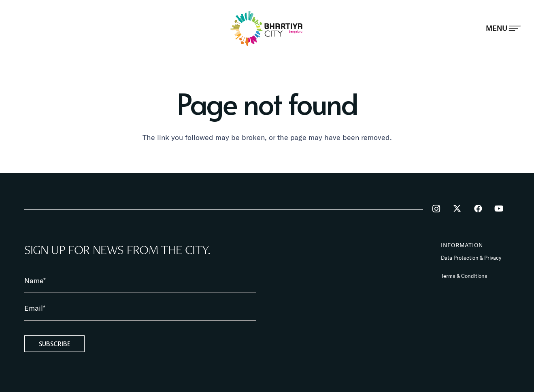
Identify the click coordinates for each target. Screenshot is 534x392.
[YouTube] (499, 209)
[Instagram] (436, 209)
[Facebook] (478, 209)
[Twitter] (457, 209)
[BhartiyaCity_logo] (267, 29)
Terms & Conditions (464, 276)
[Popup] (503, 28)
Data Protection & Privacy (471, 258)
